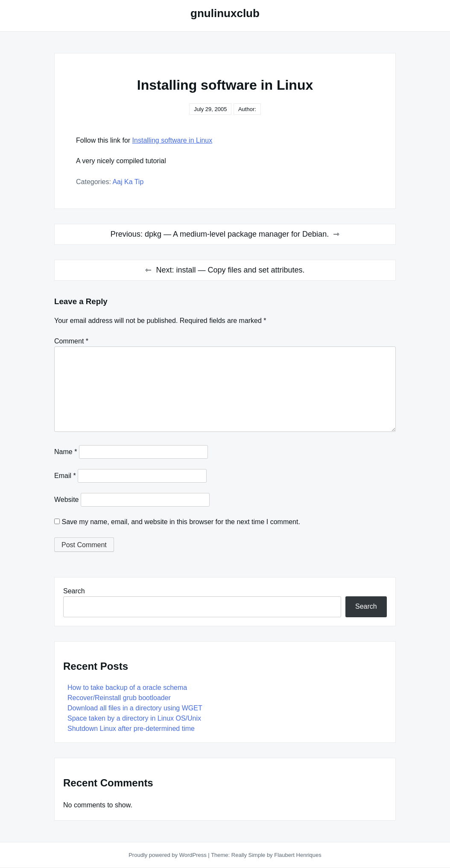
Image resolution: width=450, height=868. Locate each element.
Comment (71, 341)
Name (66, 452)
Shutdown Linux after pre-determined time (131, 729)
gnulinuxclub (225, 13)
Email (65, 476)
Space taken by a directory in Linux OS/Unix (134, 718)
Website (67, 500)
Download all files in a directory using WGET (135, 708)
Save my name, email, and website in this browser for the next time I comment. (181, 522)
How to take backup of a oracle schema (127, 688)
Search (74, 591)
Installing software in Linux (172, 140)
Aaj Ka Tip (128, 182)
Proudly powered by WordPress (168, 855)
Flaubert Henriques (298, 855)
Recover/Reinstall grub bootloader (119, 698)
